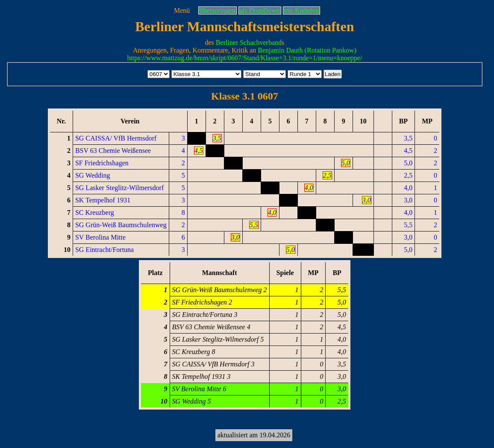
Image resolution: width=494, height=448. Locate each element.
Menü (182, 10)
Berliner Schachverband (249, 42)
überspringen (218, 10)
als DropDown (260, 10)
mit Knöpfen (301, 10)
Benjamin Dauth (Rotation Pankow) (307, 50)
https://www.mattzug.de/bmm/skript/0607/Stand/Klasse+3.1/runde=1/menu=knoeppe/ (244, 58)
